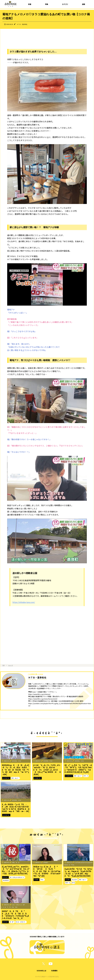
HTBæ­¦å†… (46, 862)
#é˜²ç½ (86, 776)
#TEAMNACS (6, 880)
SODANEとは (41, 971)
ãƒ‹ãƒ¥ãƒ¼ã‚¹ (6, 778)
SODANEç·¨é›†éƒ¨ (17, 761)
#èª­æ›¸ (42, 880)
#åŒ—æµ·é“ (15, 778)
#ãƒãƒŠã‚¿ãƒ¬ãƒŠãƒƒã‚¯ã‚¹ (17, 877)
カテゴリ (65, 4)
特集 (47, 4)
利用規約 (54, 971)
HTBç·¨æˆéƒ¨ (16, 862)
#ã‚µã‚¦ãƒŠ (75, 880)
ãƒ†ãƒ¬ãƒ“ (5, 877)
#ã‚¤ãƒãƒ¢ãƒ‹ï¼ (21, 922)
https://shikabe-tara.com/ (24, 602)
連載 (84, 4)
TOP (4, 665)
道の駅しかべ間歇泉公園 (25, 573)
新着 (30, 4)
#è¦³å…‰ (68, 883)
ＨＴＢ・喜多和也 (22, 24)
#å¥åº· (12, 922)
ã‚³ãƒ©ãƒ (37, 880)
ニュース (10, 665)
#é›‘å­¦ (73, 883)
